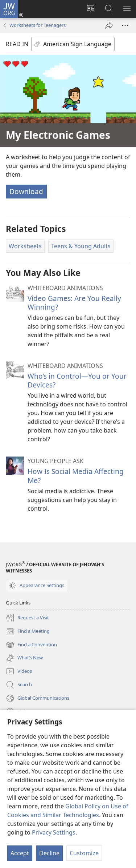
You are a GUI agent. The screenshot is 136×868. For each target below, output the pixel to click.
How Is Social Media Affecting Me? (76, 476)
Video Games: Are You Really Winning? (74, 303)
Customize (84, 853)
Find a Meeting (28, 631)
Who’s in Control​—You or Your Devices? (77, 380)
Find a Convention (31, 645)
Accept (20, 853)
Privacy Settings (54, 832)
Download (26, 191)
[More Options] (125, 25)
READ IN (17, 44)
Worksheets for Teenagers (38, 25)
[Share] (109, 25)
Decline (49, 853)
